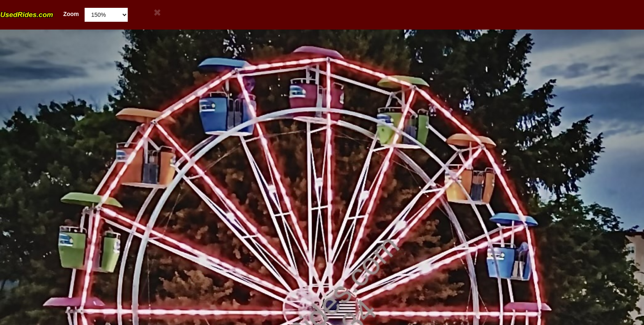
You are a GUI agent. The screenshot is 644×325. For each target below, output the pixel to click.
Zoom (39, 14)
